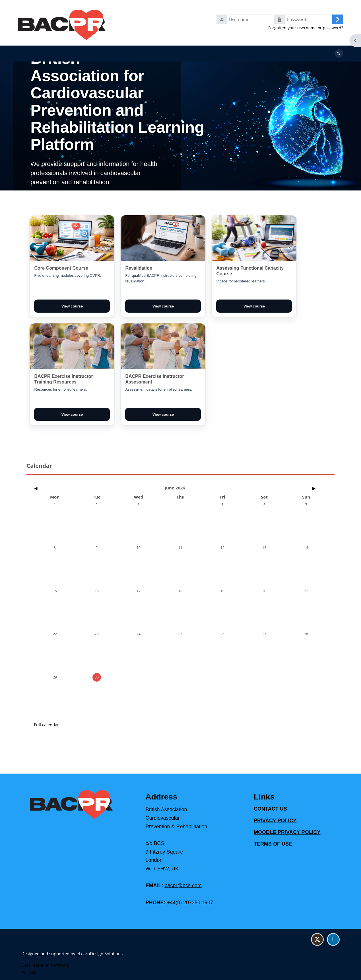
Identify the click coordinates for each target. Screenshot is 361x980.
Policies (29, 972)
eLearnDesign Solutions (100, 954)
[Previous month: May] (78, 489)
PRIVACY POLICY (275, 821)
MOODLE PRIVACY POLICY (287, 833)
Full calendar (46, 726)
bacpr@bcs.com (183, 886)
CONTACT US (270, 809)
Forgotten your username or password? (306, 28)
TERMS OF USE (273, 844)
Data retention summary (45, 965)
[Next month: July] (283, 489)
